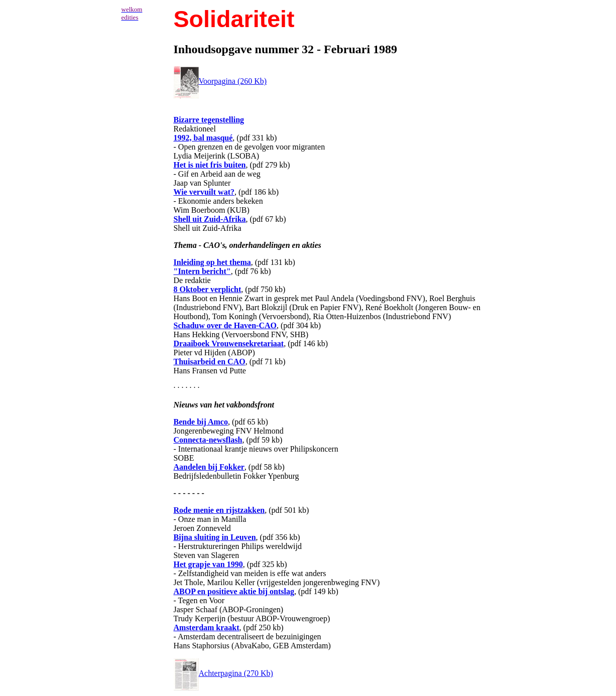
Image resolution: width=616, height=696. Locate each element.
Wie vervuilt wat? (204, 192)
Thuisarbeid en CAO (210, 362)
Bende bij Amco (201, 422)
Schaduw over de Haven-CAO (225, 325)
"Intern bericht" (202, 271)
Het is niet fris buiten (210, 165)
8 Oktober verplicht (208, 289)
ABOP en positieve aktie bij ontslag (234, 591)
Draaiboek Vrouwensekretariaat (229, 343)
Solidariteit (234, 19)
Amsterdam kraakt (207, 628)
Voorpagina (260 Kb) (220, 81)
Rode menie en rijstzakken (219, 510)
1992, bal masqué (203, 138)
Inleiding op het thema (212, 262)
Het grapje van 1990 (208, 564)
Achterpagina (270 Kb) (223, 673)
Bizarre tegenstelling (209, 120)
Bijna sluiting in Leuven (215, 537)
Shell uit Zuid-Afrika (210, 219)
